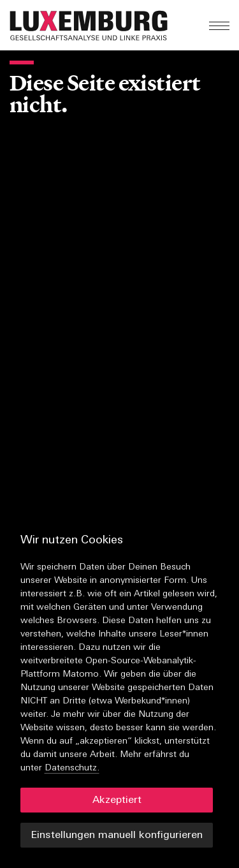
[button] (122, 26)
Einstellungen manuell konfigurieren (117, 835)
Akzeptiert (117, 800)
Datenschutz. (72, 768)
